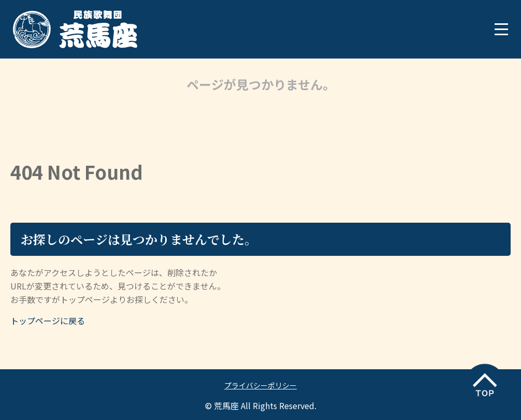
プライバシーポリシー (260, 385)
